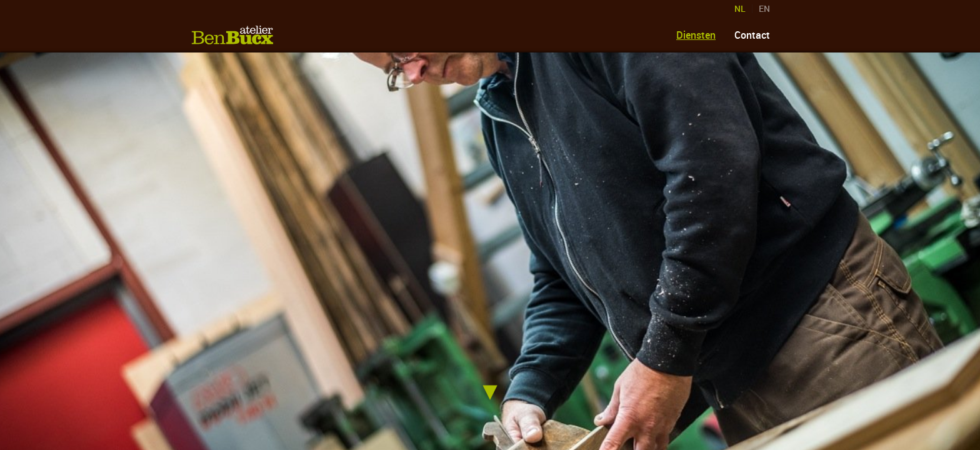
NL (740, 9)
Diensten (696, 35)
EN (764, 9)
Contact (752, 35)
